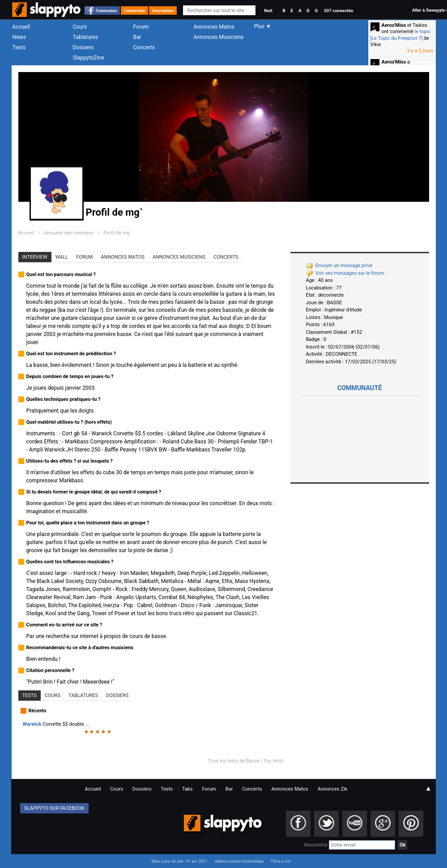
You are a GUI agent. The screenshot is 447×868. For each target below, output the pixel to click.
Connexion (106, 11)
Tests (19, 47)
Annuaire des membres (69, 233)
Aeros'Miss (394, 25)
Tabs (187, 789)
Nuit (268, 11)
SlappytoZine (89, 58)
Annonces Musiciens (219, 37)
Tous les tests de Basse (234, 761)
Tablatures (86, 37)
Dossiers (83, 47)
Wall (62, 257)
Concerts (144, 47)
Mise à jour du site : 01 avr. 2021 (179, 861)
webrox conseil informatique (239, 861)
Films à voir (281, 861)
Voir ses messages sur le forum (345, 273)
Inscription (163, 11)
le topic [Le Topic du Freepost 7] (401, 35)
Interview (35, 257)
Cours (80, 27)
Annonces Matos (214, 27)
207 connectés (338, 11)
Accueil (21, 27)
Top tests (273, 761)
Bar (137, 37)
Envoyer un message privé (339, 266)
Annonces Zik (333, 789)
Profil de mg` (118, 233)
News (19, 37)
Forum (141, 27)
